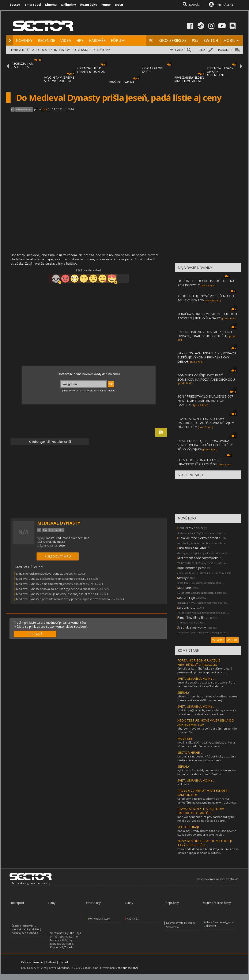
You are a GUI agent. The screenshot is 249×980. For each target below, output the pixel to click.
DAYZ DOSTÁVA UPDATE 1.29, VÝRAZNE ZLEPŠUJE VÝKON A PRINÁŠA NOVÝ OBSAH (207, 357)
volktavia (183, 784)
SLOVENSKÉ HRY (83, 50)
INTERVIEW (62, 50)
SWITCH (211, 40)
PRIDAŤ (202, 50)
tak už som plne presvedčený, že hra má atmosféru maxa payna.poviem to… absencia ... (208, 801)
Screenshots (186, 607)
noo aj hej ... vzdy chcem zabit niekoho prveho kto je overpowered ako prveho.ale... (207, 833)
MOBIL (229, 40)
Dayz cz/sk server (190, 528)
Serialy (182, 578)
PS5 (195, 40)
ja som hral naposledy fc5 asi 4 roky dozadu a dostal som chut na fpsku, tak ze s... (207, 758)
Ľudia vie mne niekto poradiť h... (200, 538)
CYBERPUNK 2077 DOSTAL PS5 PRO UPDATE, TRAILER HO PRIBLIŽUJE (205, 334)
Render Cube (81, 538)
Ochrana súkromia (32, 962)
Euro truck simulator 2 (193, 548)
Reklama (51, 962)
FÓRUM (118, 40)
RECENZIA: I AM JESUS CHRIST (23, 65)
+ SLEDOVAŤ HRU (58, 556)
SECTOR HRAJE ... (190, 752)
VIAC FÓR (232, 640)
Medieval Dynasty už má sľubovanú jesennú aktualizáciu (53, 584)
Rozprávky (89, 4)
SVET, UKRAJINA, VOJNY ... (196, 678)
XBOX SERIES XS (173, 40)
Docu (119, 4)
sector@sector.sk (128, 968)
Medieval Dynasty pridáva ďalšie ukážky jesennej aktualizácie (56, 589)
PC (151, 40)
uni (45, 109)
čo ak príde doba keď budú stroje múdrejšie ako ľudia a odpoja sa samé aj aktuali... (208, 851)
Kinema (51, 4)
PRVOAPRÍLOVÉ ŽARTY (153, 70)
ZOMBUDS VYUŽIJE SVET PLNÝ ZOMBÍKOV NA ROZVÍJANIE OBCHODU (206, 377)
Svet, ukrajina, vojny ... (193, 627)
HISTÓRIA (27, 50)
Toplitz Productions (58, 538)
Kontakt (63, 962)
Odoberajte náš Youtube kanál (50, 442)
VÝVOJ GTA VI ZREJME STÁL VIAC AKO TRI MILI (59, 81)
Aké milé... (133, 919)
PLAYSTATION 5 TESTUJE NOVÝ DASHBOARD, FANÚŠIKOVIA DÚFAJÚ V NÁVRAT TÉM (206, 423)
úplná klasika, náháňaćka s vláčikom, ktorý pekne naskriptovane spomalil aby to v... (205, 670)
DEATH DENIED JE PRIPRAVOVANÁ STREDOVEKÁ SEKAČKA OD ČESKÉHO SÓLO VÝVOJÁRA (205, 445)
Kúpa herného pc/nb (192, 568)
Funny (106, 4)
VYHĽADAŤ (178, 50)
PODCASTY (44, 50)
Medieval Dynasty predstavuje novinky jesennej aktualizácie (55, 594)
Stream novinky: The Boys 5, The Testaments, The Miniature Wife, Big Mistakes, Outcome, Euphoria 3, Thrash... (65, 940)
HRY (80, 40)
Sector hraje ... (187, 597)
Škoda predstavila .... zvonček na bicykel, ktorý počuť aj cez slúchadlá (26, 929)
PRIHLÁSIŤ (35, 634)
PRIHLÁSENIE (226, 5)
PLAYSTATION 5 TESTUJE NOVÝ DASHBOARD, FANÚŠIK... (201, 811)
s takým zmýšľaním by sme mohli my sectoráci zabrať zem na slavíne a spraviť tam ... (207, 712)
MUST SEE (185, 738)
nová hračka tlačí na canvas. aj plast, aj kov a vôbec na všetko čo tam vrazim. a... (206, 744)
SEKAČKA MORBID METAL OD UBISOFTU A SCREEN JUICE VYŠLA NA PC (208, 316)
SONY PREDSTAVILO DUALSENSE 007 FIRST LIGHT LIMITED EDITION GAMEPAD (205, 400)
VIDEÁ (66, 40)
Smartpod (33, 4)
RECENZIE (46, 40)
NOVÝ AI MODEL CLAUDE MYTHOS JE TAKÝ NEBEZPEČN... (205, 843)
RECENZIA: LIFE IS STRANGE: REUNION (91, 70)
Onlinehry (68, 4)
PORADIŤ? (225, 50)
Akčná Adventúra (54, 542)
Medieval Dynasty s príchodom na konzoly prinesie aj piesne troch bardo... (64, 599)
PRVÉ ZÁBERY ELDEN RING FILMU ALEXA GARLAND (189, 81)
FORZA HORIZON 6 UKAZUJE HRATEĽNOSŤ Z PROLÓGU (199, 462)
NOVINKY (24, 40)
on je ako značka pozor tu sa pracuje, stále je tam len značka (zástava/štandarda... (206, 684)
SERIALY (184, 692)
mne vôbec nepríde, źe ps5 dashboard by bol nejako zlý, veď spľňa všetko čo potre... (206, 819)
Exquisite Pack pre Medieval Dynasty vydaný (45, 574)
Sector (15, 4)
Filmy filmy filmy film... (193, 617)
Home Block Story (99, 919)
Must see (184, 588)
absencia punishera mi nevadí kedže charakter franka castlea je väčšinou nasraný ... (208, 698)
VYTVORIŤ (218, 640)
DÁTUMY (103, 50)
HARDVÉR (97, 40)
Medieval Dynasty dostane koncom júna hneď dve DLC (51, 579)
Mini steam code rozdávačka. (198, 558)
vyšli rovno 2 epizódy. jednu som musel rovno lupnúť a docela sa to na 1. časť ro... (207, 772)
